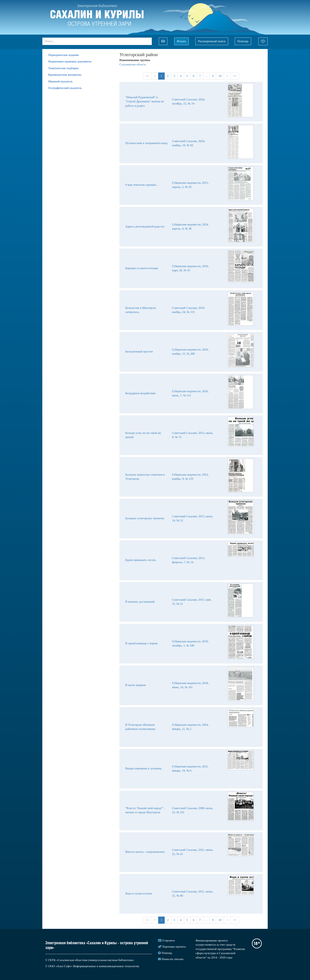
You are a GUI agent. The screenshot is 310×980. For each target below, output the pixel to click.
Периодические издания (63, 55)
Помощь (243, 41)
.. (206, 76)
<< (147, 76)
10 (220, 76)
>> (235, 76)
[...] (97, 41)
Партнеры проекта (174, 947)
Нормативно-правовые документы (70, 61)
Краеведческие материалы (65, 75)
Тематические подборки (63, 68)
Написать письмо (173, 959)
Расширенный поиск (212, 41)
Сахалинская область (133, 64)
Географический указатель (65, 88)
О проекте (169, 940)
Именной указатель (60, 81)
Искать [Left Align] (181, 41)
